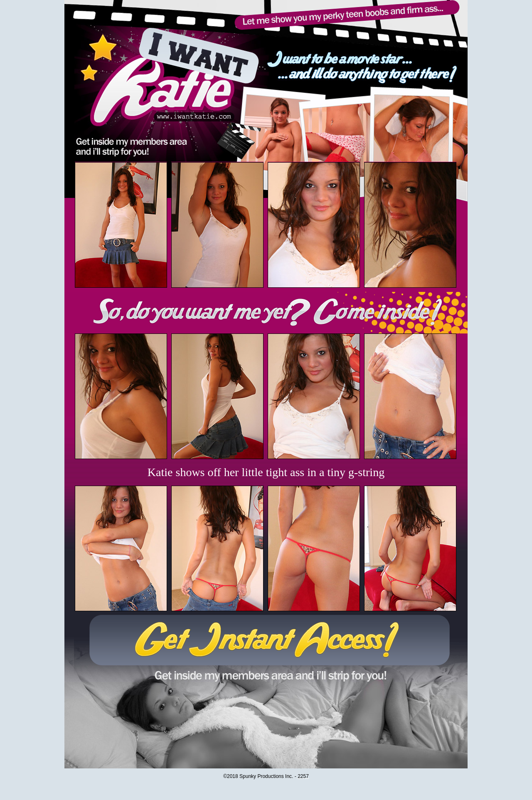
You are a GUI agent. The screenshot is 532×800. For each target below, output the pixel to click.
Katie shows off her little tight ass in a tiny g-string (266, 472)
